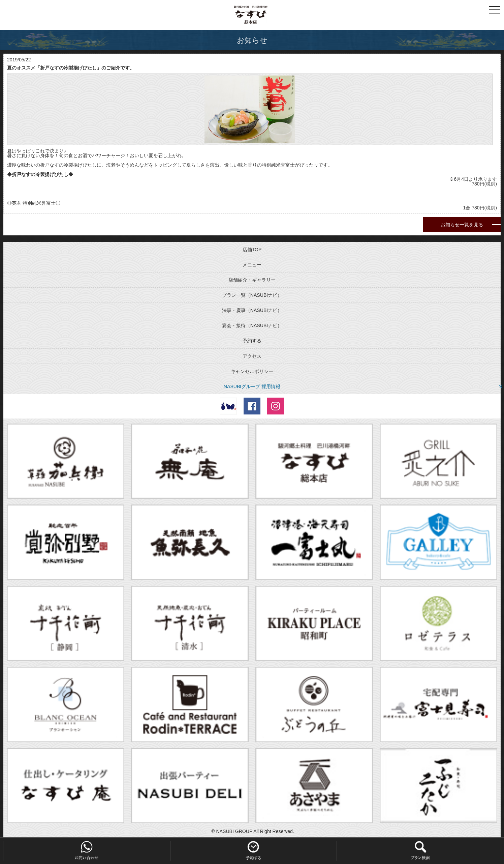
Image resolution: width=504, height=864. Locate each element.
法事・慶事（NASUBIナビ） (252, 310)
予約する (252, 341)
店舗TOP (252, 250)
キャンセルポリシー (252, 371)
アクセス (252, 356)
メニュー (252, 265)
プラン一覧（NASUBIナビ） (252, 295)
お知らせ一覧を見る (462, 225)
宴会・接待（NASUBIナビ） (252, 325)
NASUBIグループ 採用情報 (252, 386)
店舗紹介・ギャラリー (252, 280)
